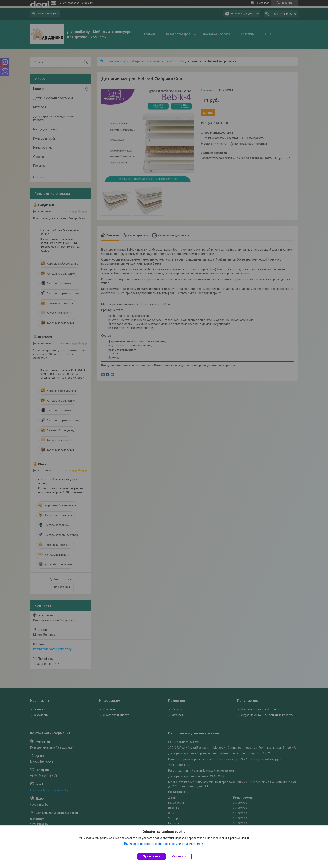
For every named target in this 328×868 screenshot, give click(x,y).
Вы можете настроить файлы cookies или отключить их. (163, 847)
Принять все (152, 856)
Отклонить (182, 856)
